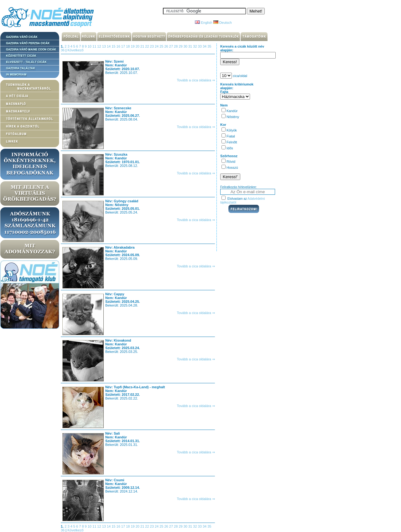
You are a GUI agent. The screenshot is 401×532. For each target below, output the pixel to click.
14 (109, 46)
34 (205, 46)
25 (162, 46)
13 (104, 46)
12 (99, 46)
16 (119, 46)
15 (114, 46)
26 (167, 46)
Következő (75, 50)
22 (147, 46)
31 (191, 46)
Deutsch (223, 23)
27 (172, 46)
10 (90, 46)
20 (138, 46)
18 (128, 46)
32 (195, 46)
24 (157, 46)
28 (176, 46)
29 (181, 46)
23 (152, 46)
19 (133, 46)
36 (63, 50)
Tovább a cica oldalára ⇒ (196, 80)
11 (95, 46)
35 (209, 46)
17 (124, 46)
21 (143, 46)
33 (200, 46)
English (203, 23)
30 (186, 46)
